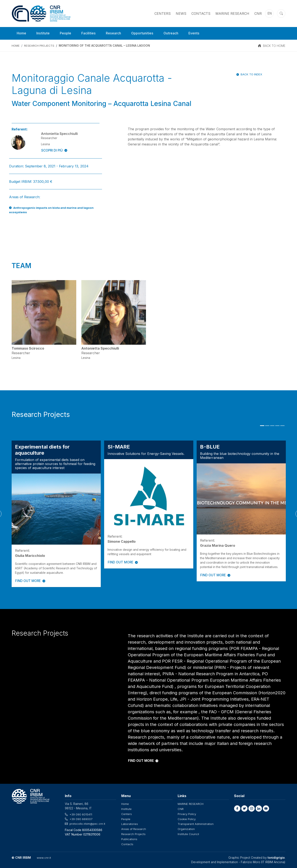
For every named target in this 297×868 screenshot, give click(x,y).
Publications (130, 838)
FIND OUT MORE (31, 581)
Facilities (89, 33)
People (66, 33)
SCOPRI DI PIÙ (55, 151)
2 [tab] (267, 426)
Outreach (174, 33)
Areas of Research (134, 828)
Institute (43, 33)
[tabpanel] (56, 514)
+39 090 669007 (82, 819)
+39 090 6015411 (81, 814)
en (270, 14)
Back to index (251, 74)
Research (115, 33)
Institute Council (189, 833)
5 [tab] (282, 426)
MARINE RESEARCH (232, 14)
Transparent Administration (196, 823)
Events (198, 33)
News (181, 14)
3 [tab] (272, 426)
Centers (163, 14)
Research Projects (41, 46)
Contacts (201, 14)
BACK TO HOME (274, 46)
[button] (237, 809)
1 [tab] (262, 426)
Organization (187, 828)
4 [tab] (277, 426)
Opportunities (145, 33)
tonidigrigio (276, 856)
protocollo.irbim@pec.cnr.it (88, 823)
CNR (258, 14)
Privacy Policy (187, 814)
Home (22, 33)
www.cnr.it (44, 856)
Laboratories (130, 823)
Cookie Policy (187, 818)
